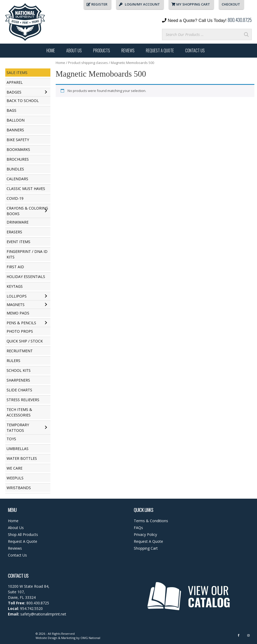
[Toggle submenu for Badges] (46, 92)
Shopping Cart (146, 548)
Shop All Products (23, 534)
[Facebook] (239, 635)
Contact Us (195, 50)
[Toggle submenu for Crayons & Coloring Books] (46, 211)
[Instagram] (248, 635)
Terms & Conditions (151, 521)
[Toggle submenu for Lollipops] (46, 296)
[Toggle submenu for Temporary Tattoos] (46, 428)
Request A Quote (160, 50)
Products (102, 50)
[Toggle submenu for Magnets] (46, 305)
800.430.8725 (240, 20)
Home (51, 50)
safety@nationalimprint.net (43, 614)
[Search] (246, 34)
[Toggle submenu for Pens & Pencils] (46, 323)
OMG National (90, 638)
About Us (74, 50)
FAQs (138, 528)
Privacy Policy (145, 534)
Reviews (128, 50)
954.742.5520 (31, 608)
